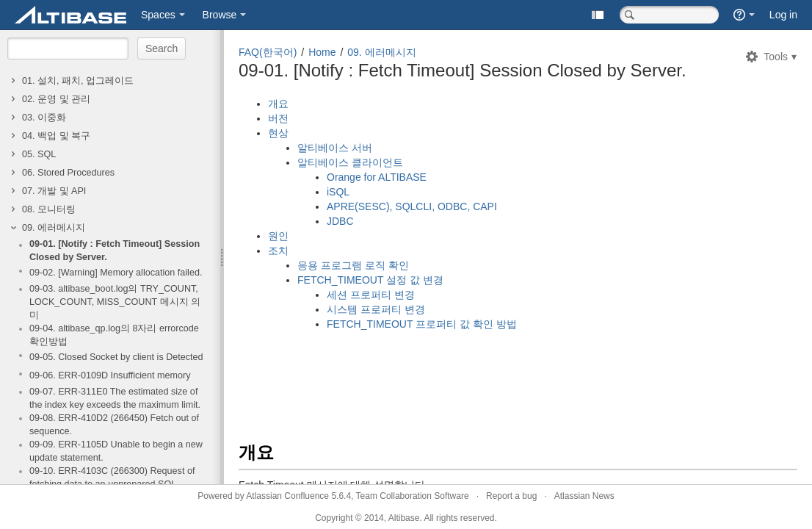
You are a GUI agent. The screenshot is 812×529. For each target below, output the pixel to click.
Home (322, 52)
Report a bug (511, 496)
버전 (278, 118)
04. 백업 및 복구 (56, 136)
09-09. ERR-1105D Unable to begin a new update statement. (116, 451)
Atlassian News (584, 496)
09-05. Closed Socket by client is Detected (116, 357)
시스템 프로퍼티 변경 (376, 309)
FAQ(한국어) (268, 52)
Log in (783, 15)
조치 (278, 251)
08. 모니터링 (49, 209)
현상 (278, 133)
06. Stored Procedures (68, 173)
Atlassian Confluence (287, 496)
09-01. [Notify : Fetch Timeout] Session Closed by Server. (115, 251)
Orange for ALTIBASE (377, 177)
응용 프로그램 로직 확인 (353, 265)
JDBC (340, 221)
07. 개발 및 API (54, 191)
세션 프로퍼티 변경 (371, 295)
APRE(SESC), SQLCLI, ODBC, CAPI (412, 206)
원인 (278, 236)
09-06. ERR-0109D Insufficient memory (110, 375)
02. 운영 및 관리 (56, 99)
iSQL (338, 192)
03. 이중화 (44, 118)
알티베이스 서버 (335, 148)
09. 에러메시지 (54, 228)
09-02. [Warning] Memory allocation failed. (116, 273)
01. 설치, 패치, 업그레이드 (78, 81)
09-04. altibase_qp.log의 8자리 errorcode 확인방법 (114, 335)
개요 (278, 104)
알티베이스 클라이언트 (350, 162)
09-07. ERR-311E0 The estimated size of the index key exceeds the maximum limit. (115, 398)
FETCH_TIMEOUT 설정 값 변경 (370, 280)
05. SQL (39, 154)
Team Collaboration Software (413, 496)
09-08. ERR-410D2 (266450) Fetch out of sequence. (114, 425)
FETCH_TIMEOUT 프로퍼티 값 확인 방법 (422, 324)
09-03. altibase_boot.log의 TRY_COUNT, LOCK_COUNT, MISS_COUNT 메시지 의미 (115, 302)
